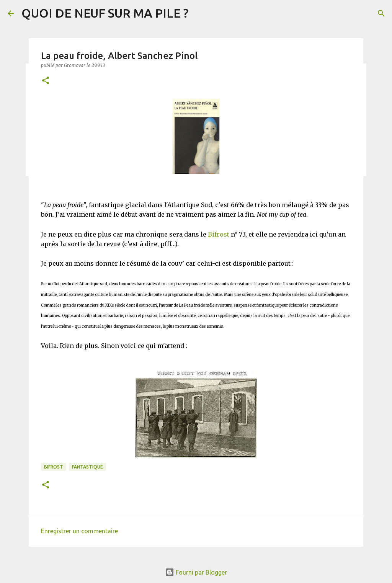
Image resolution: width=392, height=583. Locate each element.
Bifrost (219, 234)
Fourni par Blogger (196, 572)
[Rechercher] (381, 13)
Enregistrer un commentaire (79, 531)
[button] (46, 81)
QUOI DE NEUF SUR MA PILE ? (105, 13)
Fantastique (87, 467)
